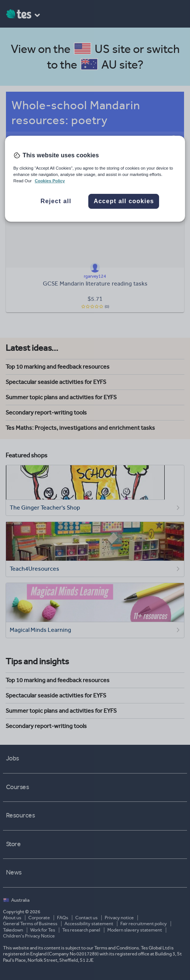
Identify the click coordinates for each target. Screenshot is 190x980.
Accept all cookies (124, 201)
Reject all (56, 201)
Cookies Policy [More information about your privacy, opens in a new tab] (50, 181)
